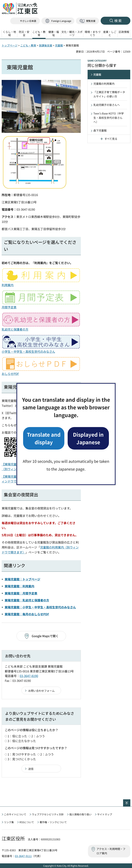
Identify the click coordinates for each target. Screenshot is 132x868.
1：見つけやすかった (22, 754)
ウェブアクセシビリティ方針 (48, 814)
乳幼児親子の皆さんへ (107, 105)
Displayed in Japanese (88, 438)
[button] (58, 21)
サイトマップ (105, 814)
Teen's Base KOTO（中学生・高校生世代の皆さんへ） (109, 118)
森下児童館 (100, 130)
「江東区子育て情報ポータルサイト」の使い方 (109, 94)
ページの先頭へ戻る (130, 801)
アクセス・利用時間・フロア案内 (111, 851)
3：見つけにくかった (22, 759)
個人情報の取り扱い (80, 814)
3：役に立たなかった (22, 741)
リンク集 (9, 822)
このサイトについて (15, 814)
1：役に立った (17, 736)
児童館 (59, 45)
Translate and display (44, 438)
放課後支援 (46, 45)
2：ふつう (38, 736)
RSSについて (27, 822)
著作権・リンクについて (53, 822)
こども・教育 (28, 45)
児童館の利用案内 (104, 84)
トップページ (10, 45)
